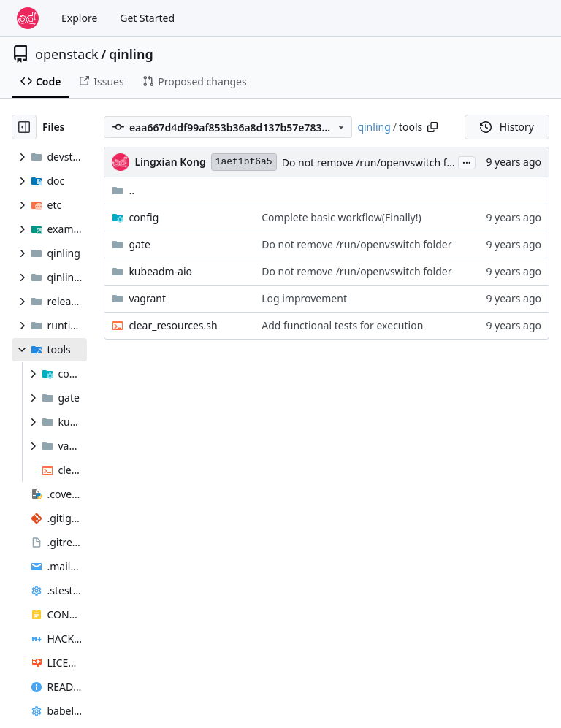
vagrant (147, 298)
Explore (79, 18)
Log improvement (304, 298)
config (144, 217)
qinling (131, 54)
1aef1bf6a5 (244, 162)
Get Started (147, 18)
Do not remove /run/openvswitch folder (377, 162)
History (507, 127)
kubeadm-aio (160, 271)
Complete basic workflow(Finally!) (341, 217)
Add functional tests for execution (342, 325)
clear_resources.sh (173, 325)
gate (139, 244)
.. (123, 190)
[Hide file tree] (24, 127)
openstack (67, 54)
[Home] (28, 18)
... (467, 161)
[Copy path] (432, 127)
